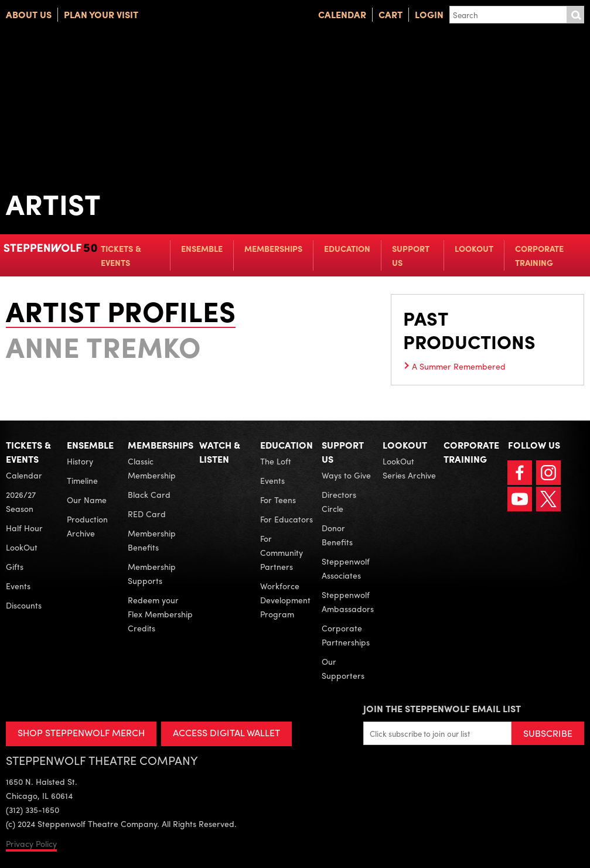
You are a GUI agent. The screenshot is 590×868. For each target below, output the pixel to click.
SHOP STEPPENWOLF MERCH (81, 732)
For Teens (278, 500)
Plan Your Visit (101, 14)
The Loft (276, 461)
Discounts (24, 605)
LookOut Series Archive (409, 468)
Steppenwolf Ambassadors (348, 602)
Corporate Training (539, 255)
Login (429, 14)
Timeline (82, 480)
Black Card (149, 494)
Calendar (342, 14)
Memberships (273, 248)
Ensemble (202, 248)
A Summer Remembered (459, 366)
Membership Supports (152, 573)
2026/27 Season (21, 501)
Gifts (15, 566)
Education (347, 248)
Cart (391, 14)
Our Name (87, 500)
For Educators (287, 519)
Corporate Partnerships (346, 635)
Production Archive (87, 526)
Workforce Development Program (285, 600)
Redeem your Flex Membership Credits (160, 614)
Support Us (411, 255)
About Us (29, 14)
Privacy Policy (31, 843)
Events (18, 586)
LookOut (474, 248)
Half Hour (24, 528)
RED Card (147, 514)
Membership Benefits (152, 540)
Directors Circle (339, 501)
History (80, 461)
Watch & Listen (220, 452)
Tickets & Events (121, 255)
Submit (575, 15)
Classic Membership (152, 468)
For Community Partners (282, 552)
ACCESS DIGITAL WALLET (226, 732)
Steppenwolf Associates (346, 568)
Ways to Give (346, 475)
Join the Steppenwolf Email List (442, 708)
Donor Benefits (337, 535)
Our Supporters (343, 668)
